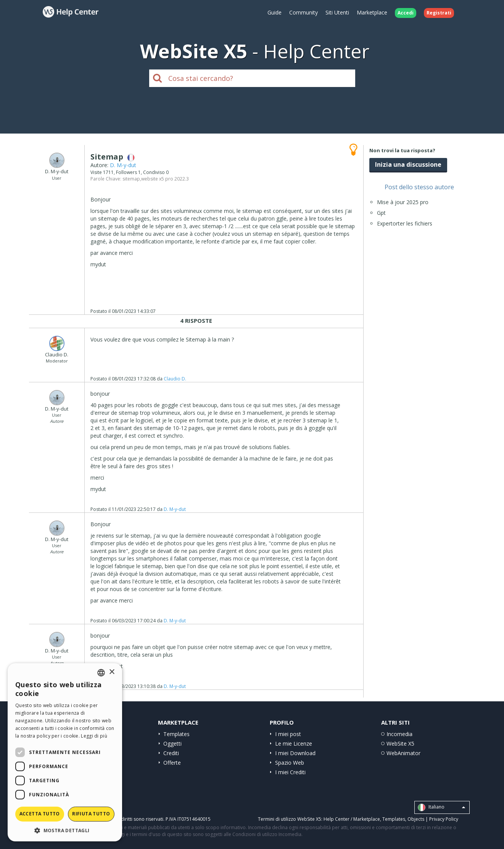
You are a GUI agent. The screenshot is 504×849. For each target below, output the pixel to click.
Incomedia (399, 734)
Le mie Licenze (294, 743)
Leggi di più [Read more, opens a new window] (94, 736)
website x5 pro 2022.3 (165, 179)
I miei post (288, 734)
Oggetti (172, 743)
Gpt (381, 213)
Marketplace (372, 12)
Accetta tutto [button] (40, 814)
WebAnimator (403, 753)
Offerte (172, 763)
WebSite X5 (400, 743)
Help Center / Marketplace (352, 819)
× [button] (112, 672)
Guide (275, 12)
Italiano (441, 807)
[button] (65, 830)
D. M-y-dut (123, 165)
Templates (176, 734)
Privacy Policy (444, 819)
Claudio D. (175, 379)
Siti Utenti (337, 12)
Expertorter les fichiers (405, 223)
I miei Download (295, 753)
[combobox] (101, 673)
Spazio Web (290, 763)
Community (304, 12)
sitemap (131, 179)
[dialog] (65, 752)
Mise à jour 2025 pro (403, 202)
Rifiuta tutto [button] (91, 814)
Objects (416, 819)
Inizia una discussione (408, 164)
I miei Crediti (290, 772)
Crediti (171, 753)
